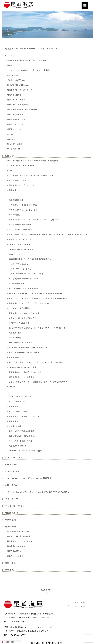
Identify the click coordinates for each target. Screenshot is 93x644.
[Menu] (85, 5)
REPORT (11, 387)
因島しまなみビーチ (15, 115)
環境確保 (9, 570)
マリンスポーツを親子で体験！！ (22, 441)
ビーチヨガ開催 (15, 338)
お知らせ (9, 156)
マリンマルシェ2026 (17, 181)
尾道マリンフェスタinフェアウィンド (24, 313)
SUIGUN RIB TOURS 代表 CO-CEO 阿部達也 (27, 61)
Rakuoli (11, 134)
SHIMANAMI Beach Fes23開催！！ (24, 367)
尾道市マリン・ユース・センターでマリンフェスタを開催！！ (34, 220)
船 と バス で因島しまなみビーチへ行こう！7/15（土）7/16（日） (36, 363)
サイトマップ (12, 499)
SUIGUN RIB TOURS (19, 245)
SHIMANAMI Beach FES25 (21, 249)
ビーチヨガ (13, 407)
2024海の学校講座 (17, 284)
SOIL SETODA (14, 75)
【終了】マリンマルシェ (19, 264)
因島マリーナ (13, 66)
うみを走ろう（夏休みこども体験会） (24, 205)
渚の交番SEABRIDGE (16, 546)
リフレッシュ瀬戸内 (17, 402)
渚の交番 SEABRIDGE (17, 100)
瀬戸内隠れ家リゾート (16, 120)
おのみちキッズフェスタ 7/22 (22, 358)
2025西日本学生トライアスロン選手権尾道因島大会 (30, 259)
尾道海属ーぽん (15, 190)
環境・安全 (10, 563)
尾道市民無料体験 (16, 200)
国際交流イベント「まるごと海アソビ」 (25, 186)
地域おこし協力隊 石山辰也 (19, 537)
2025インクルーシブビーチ (20, 240)
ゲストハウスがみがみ (16, 80)
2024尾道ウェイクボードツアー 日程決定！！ (28, 348)
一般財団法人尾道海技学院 (18, 105)
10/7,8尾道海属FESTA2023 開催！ (24, 353)
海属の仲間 (10, 527)
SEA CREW (11, 465)
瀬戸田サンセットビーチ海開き (22, 377)
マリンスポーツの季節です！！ (22, 230)
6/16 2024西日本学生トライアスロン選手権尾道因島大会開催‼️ (33, 161)
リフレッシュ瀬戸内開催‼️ (19, 308)
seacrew (11, 139)
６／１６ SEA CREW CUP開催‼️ (21, 166)
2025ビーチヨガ (16, 254)
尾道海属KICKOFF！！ (19, 446)
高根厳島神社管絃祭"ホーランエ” (23, 225)
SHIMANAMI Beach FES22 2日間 (25, 451)
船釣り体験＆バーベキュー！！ (22, 343)
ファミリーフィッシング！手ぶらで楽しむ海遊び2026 (31, 176)
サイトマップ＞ (81, 599)
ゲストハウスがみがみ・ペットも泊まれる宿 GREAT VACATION (37, 492)
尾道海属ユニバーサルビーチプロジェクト (26, 372)
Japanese (8, 642)
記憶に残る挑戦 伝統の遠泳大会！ (23, 436)
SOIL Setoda (12, 472)
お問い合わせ (12, 485)
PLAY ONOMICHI (15, 144)
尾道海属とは (12, 513)
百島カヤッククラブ (15, 125)
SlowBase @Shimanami (18, 532)
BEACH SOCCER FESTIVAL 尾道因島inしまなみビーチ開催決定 (36, 294)
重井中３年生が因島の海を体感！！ (23, 431)
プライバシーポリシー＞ (77, 603)
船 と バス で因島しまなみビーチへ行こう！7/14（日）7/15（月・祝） (38, 328)
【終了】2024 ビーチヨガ (20, 269)
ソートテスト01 (14, 149)
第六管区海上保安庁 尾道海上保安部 (22, 110)
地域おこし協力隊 (14, 95)
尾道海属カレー (15, 422)
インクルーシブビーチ (18, 412)
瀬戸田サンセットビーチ (17, 130)
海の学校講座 (14, 215)
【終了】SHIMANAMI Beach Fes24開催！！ (28, 274)
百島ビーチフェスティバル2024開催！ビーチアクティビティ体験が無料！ (39, 299)
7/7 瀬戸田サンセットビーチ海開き (24, 289)
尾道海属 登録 (15, 333)
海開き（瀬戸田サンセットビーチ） (23, 210)
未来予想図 (10, 520)
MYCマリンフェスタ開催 (19, 323)
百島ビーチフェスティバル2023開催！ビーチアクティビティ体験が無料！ (39, 382)
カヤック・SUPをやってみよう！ (23, 318)
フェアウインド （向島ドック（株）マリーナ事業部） (29, 70)
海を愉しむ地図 (15, 426)
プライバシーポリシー (16, 506)
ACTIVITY (10, 56)
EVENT (10, 171)
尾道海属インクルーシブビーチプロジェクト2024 (29, 304)
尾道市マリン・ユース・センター (21, 90)
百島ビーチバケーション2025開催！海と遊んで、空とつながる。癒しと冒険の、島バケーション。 (49, 235)
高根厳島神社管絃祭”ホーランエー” (23, 279)
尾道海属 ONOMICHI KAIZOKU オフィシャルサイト (31, 49)
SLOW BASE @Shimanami (19, 85)
